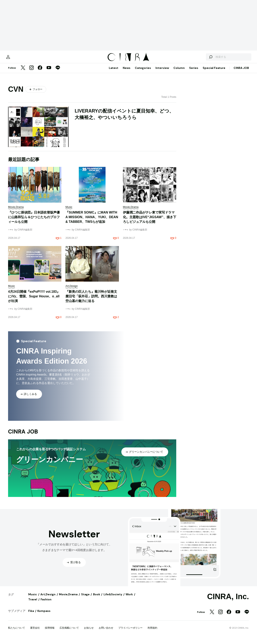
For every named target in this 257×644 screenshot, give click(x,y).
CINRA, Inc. (228, 600)
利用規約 (152, 631)
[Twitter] (23, 72)
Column (179, 71)
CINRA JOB (241, 71)
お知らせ (89, 631)
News (127, 71)
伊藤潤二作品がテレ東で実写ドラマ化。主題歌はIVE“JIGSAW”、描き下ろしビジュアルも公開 (150, 220)
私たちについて (17, 631)
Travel (33, 603)
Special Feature (214, 71)
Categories (143, 71)
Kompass (44, 614)
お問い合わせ (106, 631)
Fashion (46, 603)
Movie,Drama (68, 598)
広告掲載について (69, 631)
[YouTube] (49, 72)
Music (33, 598)
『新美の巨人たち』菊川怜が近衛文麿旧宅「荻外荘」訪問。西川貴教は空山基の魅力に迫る (91, 300)
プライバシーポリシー (130, 631)
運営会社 (35, 631)
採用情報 (50, 631)
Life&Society (113, 598)
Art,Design (48, 598)
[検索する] (202, 59)
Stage (85, 598)
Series (194, 71)
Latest (114, 71)
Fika (31, 614)
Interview (162, 71)
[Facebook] (40, 72)
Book (97, 598)
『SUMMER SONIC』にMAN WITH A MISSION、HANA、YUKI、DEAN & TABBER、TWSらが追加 (92, 220)
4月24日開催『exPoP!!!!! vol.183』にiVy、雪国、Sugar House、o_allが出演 (34, 300)
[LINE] (58, 72)
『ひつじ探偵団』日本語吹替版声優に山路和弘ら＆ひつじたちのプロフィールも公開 (34, 220)
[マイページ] (17, 59)
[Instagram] (31, 72)
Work (129, 598)
